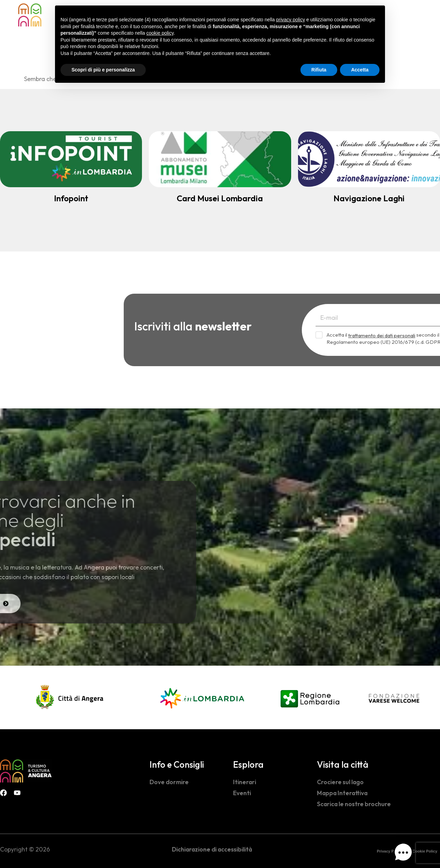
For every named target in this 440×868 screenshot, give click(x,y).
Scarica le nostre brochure (354, 804)
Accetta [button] (360, 70)
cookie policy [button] (160, 33)
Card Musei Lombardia (220, 198)
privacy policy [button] (290, 20)
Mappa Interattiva (342, 793)
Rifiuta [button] (319, 70)
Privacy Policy (390, 851)
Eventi (242, 793)
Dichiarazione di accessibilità (212, 849)
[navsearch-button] (409, 14)
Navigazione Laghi (369, 198)
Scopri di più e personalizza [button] (103, 70)
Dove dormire (169, 782)
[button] (403, 854)
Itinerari (245, 782)
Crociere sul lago (340, 782)
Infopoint (71, 198)
